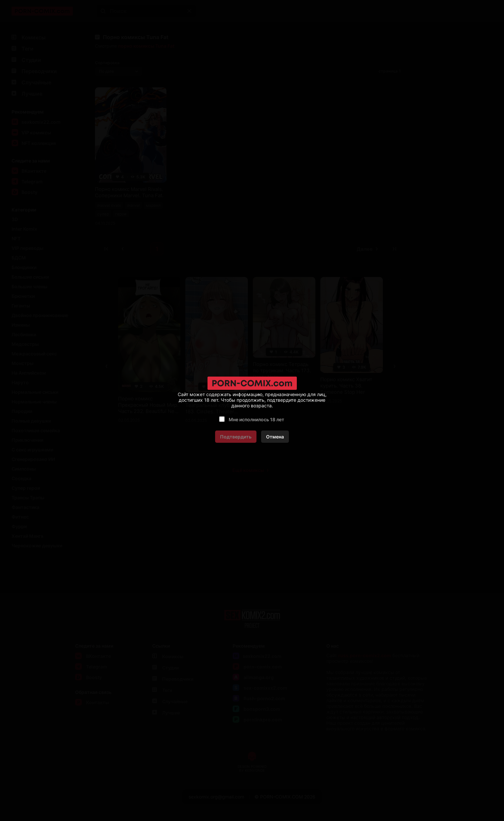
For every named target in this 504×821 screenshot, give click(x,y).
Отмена (275, 437)
